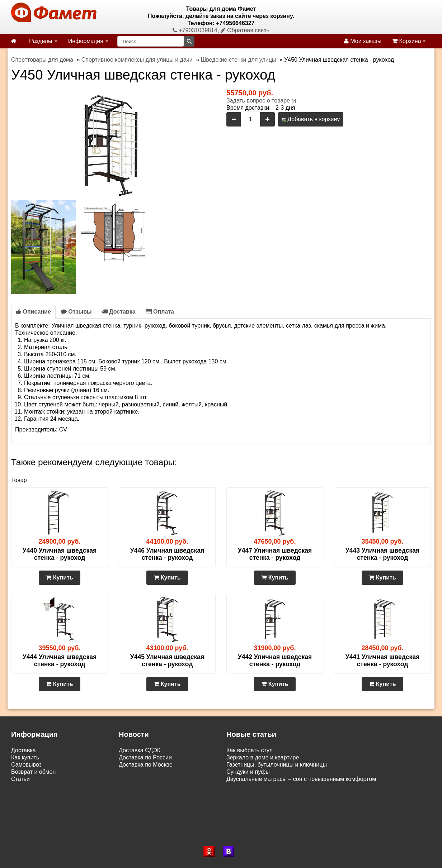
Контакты (23, 786)
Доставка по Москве (146, 765)
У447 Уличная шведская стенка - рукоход (275, 554)
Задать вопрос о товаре (258, 101)
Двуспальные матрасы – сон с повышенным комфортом (301, 779)
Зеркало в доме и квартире (263, 757)
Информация (88, 41)
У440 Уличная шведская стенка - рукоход (60, 554)
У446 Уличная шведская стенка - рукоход (167, 554)
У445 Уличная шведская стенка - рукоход (167, 660)
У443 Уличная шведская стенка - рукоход (382, 554)
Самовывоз (26, 765)
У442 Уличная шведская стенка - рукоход (275, 660)
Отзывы (76, 312)
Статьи (20, 779)
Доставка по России (145, 757)
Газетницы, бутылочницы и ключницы (277, 765)
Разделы (43, 41)
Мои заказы (363, 41)
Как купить (25, 757)
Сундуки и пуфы (248, 772)
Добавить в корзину (311, 119)
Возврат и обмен (33, 772)
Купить (59, 578)
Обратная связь (245, 30)
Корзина (409, 41)
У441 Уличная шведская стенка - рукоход (382, 660)
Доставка (119, 312)
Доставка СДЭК (140, 750)
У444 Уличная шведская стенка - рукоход (60, 660)
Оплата (160, 312)
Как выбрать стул (250, 750)
